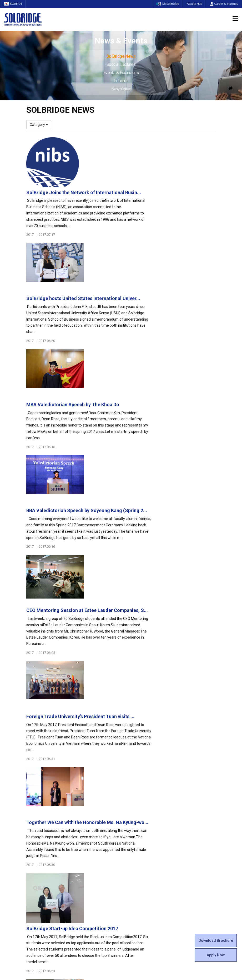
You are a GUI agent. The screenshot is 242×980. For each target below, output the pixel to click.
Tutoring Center (138, 876)
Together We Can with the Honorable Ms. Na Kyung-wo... (153, 478)
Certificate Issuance (141, 844)
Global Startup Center (143, 813)
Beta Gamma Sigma (142, 823)
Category (39, 125)
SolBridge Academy (92, 844)
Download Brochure (216, 940)
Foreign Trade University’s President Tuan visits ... (146, 422)
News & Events (189, 842)
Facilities (132, 865)
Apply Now (216, 955)
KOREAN (13, 4)
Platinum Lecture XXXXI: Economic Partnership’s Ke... (150, 590)
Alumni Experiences (141, 829)
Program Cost (186, 818)
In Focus (121, 81)
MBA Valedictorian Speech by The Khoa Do (138, 254)
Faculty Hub (194, 4)
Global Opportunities (96, 858)
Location (33, 829)
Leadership (36, 813)
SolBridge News (121, 56)
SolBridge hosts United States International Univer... (149, 198)
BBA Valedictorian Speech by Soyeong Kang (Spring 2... (152, 310)
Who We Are (36, 807)
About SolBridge (42, 800)
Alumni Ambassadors (94, 892)
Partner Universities (92, 865)
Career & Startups (224, 4)
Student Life (137, 800)
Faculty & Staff (41, 842)
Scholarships (185, 823)
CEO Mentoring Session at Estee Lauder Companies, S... (153, 366)
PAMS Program (89, 876)
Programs (86, 800)
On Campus (136, 858)
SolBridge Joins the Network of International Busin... (149, 142)
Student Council (138, 807)
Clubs (130, 818)
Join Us (32, 860)
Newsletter (121, 89)
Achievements (38, 823)
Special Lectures (121, 64)
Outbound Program (92, 871)
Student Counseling (141, 871)
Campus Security (139, 881)
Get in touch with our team (170, 779)
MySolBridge (167, 4)
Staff (31, 855)
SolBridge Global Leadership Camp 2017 (136, 646)
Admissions (186, 800)
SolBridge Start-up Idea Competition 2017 (138, 534)
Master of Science (91, 829)
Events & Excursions (121, 73)
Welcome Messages (43, 818)
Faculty (32, 850)
